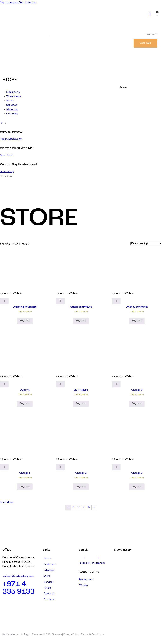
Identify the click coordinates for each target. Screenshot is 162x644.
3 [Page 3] (78, 507)
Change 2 (81, 473)
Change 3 (137, 473)
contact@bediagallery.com (18, 576)
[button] (11, 293)
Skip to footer (28, 2)
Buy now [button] (25, 321)
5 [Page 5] (89, 507)
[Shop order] (146, 243)
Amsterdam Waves (81, 307)
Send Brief (6, 155)
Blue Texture (81, 390)
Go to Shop (7, 172)
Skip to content (9, 2)
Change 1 (25, 473)
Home (3, 176)
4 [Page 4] (84, 507)
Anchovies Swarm (137, 307)
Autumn (25, 390)
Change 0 (137, 390)
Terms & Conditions (92, 634)
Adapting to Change (25, 307)
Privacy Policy (71, 634)
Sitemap (57, 634)
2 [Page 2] (73, 507)
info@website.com (11, 139)
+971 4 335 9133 (18, 588)
